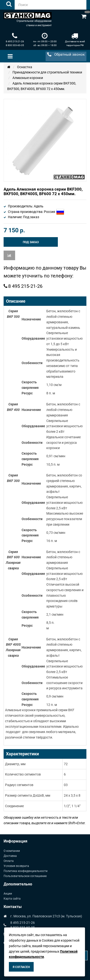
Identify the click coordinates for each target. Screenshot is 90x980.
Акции (8, 894)
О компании (12, 851)
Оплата (9, 861)
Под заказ (31, 242)
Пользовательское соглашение (25, 876)
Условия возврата (16, 866)
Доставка (10, 856)
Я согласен (21, 967)
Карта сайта (12, 899)
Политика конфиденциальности (26, 871)
